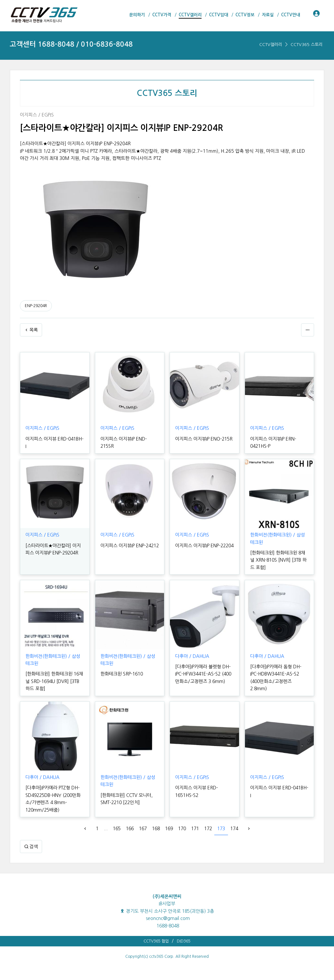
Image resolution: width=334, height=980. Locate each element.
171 (195, 829)
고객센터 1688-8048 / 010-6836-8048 (71, 44)
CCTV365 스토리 (307, 45)
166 (130, 829)
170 (182, 829)
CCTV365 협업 (156, 941)
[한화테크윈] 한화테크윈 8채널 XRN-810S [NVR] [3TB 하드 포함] (278, 560)
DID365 (184, 941)
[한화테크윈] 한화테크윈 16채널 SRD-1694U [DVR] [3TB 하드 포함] (54, 681)
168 (156, 829)
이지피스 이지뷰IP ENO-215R (204, 439)
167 (143, 829)
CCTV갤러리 (271, 45)
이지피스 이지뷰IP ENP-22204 (204, 546)
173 (221, 829)
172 (208, 829)
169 (169, 829)
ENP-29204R (36, 306)
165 (117, 829)
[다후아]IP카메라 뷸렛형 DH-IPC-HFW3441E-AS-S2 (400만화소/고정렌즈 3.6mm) (203, 674)
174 (234, 829)
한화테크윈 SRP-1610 (122, 674)
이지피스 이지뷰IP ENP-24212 (130, 546)
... (106, 829)
